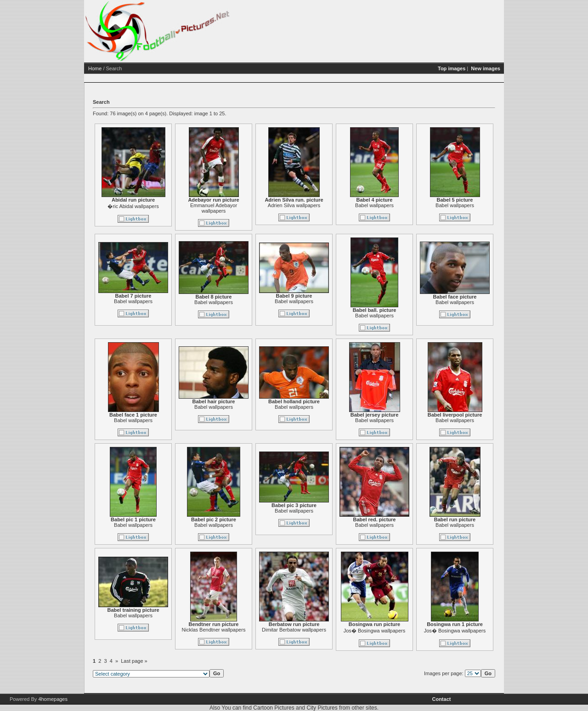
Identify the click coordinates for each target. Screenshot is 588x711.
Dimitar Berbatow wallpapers (329, 630)
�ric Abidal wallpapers (168, 206)
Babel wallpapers (410, 205)
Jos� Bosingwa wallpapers (410, 631)
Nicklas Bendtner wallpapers (249, 630)
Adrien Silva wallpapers (329, 205)
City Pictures (322, 708)
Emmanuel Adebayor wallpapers (249, 208)
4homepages (53, 699)
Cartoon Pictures (274, 708)
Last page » (170, 661)
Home (130, 68)
